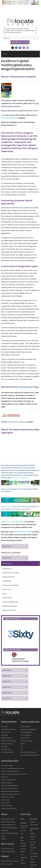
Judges (20, 594)
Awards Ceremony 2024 (20, 602)
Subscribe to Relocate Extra (12, 522)
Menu (5, 54)
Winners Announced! (20, 606)
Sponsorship (20, 581)
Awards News (20, 598)
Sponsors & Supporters (20, 585)
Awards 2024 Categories (20, 573)
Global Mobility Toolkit (23, 532)
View (3, 115)
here (15, 125)
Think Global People (9, 118)
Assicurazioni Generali (17, 422)
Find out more (7, 506)
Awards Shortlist (20, 577)
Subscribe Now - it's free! (20, 42)
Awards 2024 (20, 569)
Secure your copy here (20, 478)
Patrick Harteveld (18, 365)
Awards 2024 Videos (20, 610)
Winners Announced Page (24, 387)
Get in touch (20, 590)
